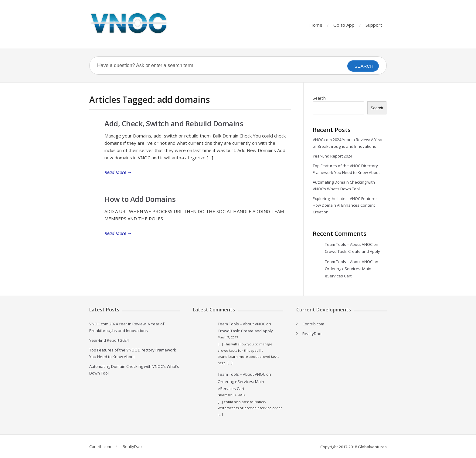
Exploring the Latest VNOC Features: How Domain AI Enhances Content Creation (346, 205)
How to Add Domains (140, 199)
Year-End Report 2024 (332, 156)
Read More (118, 172)
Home (316, 25)
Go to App (344, 25)
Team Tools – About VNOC (349, 244)
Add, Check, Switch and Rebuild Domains (174, 123)
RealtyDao (312, 334)
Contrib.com (313, 324)
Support (374, 25)
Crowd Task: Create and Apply (352, 251)
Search (319, 98)
